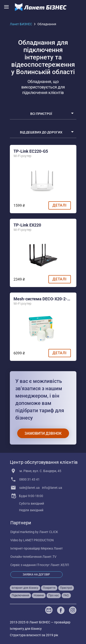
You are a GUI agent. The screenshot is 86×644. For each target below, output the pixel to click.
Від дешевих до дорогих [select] (41, 132)
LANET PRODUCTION (38, 540)
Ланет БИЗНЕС (21, 24)
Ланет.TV (49, 557)
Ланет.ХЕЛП (60, 565)
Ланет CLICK (49, 532)
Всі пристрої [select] (41, 113)
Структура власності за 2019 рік (34, 635)
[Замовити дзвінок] (43, 433)
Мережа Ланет (52, 548)
